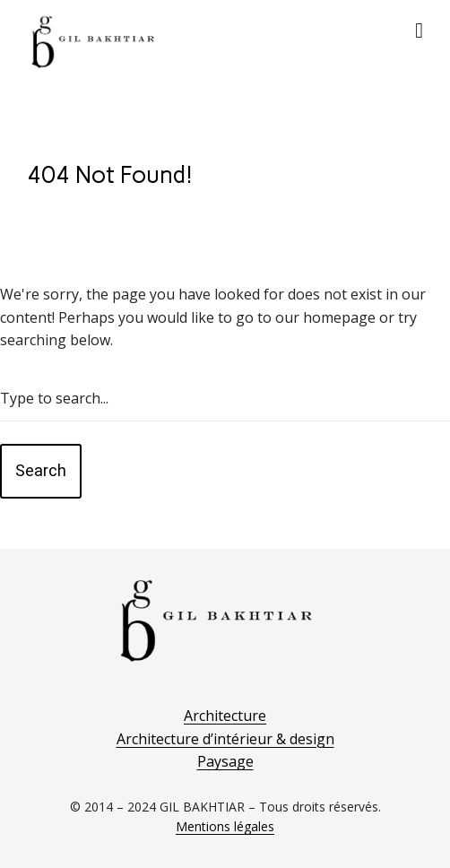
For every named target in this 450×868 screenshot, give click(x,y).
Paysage (225, 761)
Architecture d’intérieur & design (225, 739)
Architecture (225, 716)
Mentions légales (225, 826)
